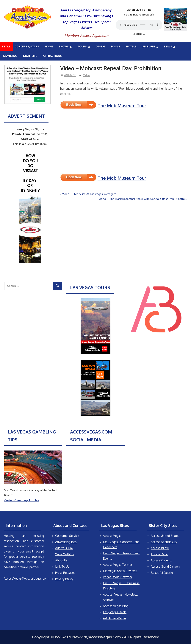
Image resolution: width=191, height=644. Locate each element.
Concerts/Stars (27, 46)
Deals (6, 46)
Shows (64, 46)
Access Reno (159, 554)
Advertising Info (66, 542)
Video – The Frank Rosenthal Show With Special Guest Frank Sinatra (142, 199)
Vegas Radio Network (118, 577)
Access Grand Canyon (165, 566)
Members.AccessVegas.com (86, 35)
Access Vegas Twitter (118, 565)
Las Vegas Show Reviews (120, 571)
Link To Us (62, 566)
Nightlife (30, 56)
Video (87, 75)
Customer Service (67, 536)
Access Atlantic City (164, 542)
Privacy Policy (64, 579)
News (168, 46)
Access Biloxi (160, 548)
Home (49, 46)
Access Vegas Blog (116, 606)
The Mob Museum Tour (122, 105)
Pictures (149, 46)
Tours (82, 46)
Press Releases (65, 573)
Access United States (165, 536)
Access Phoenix (161, 560)
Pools (116, 46)
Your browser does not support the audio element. (139, 25)
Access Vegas (112, 536)
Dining (100, 46)
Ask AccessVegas (115, 618)
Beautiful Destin (162, 573)
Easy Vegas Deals (115, 612)
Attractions (52, 56)
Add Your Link (64, 548)
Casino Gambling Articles (22, 500)
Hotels (131, 46)
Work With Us (65, 554)
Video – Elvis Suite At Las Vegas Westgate (89, 194)
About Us (61, 560)
